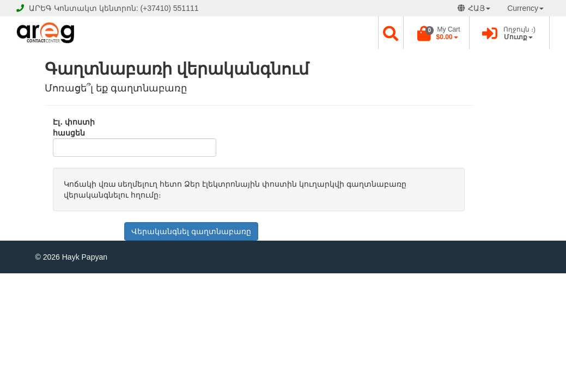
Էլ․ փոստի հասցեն (74, 127)
